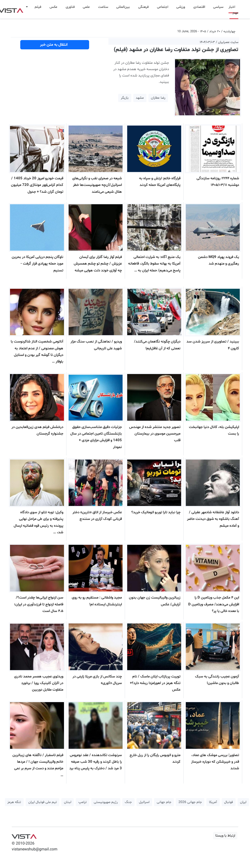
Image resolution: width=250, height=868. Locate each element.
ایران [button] (243, 802)
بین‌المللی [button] (123, 7)
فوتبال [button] (229, 802)
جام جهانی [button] (164, 802)
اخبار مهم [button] (233, 10)
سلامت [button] (103, 7)
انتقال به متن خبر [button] (55, 45)
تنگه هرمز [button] (14, 802)
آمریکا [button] (213, 802)
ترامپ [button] (83, 802)
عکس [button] (53, 7)
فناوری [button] (70, 7)
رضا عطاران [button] (158, 98)
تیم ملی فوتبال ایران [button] (43, 802)
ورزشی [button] (181, 7)
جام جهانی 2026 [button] (190, 802)
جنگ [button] (128, 802)
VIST (24, 835)
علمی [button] (86, 7)
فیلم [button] (38, 7)
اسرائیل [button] (144, 802)
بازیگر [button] (125, 98)
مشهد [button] (140, 98)
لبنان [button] (68, 802)
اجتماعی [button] (163, 7)
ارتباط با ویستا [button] (225, 836)
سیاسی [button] (218, 7)
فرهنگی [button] (143, 7)
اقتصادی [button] (199, 7)
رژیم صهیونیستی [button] (106, 802)
